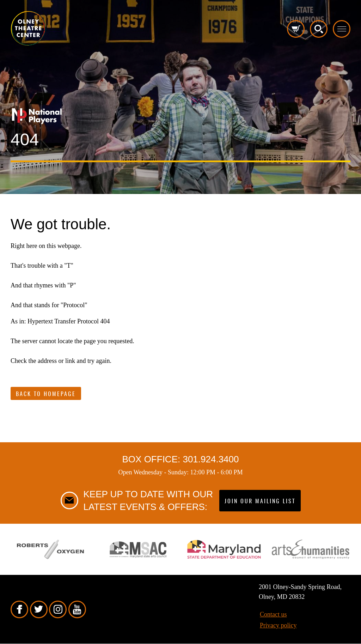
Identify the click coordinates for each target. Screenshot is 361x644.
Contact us (273, 614)
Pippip (28, 28)
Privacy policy (278, 625)
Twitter (39, 609)
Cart (296, 29)
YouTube (77, 609)
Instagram (58, 609)
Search (319, 29)
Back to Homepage (46, 394)
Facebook (19, 609)
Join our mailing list (260, 502)
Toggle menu (342, 29)
